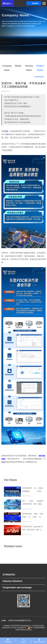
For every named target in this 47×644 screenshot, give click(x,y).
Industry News (29, 68)
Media (18, 66)
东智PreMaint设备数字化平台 (20, 620)
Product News (40, 68)
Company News (7, 68)
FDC (7, 131)
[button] (34, 3)
